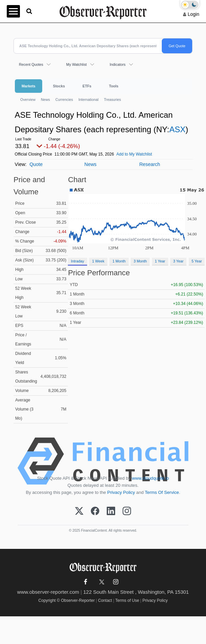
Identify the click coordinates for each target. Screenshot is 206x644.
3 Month (140, 261)
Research (150, 164)
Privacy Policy (121, 492)
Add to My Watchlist (134, 154)
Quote (36, 164)
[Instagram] (127, 511)
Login (194, 14)
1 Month (119, 261)
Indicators (118, 64)
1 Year (160, 261)
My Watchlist (76, 64)
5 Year (197, 261)
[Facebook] (95, 511)
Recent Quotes (31, 64)
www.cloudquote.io (150, 478)
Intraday (78, 261)
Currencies (64, 100)
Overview (28, 100)
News (45, 100)
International (88, 100)
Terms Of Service (162, 492)
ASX (177, 129)
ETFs (87, 86)
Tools (114, 86)
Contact (105, 600)
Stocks (59, 86)
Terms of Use (127, 600)
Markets (29, 86)
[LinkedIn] (111, 511)
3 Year (178, 261)
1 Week (98, 261)
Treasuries (113, 100)
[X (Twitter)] (79, 511)
